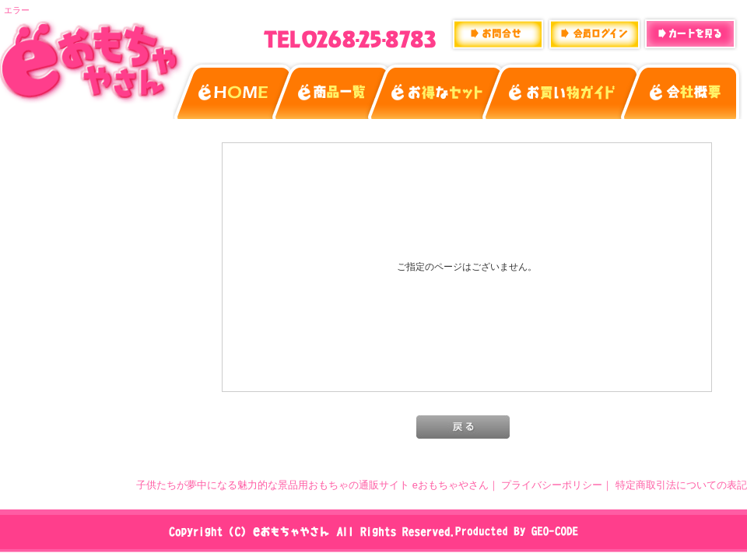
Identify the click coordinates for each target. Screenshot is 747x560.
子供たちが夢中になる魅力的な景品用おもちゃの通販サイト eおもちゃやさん (312, 485)
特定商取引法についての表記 (681, 485)
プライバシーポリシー (552, 485)
